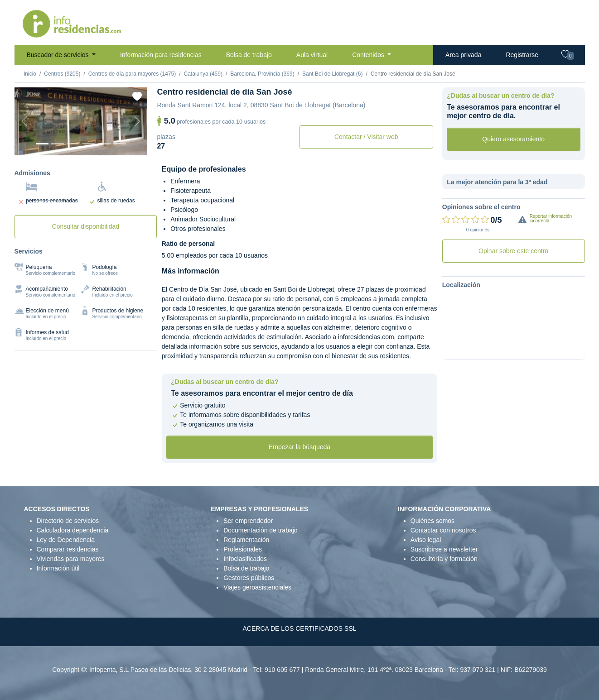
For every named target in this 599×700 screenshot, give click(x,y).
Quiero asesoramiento (513, 139)
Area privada (463, 55)
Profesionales (243, 549)
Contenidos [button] (369, 55)
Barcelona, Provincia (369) (262, 74)
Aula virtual (312, 55)
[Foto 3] (73, 144)
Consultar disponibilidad (86, 226)
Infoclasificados (245, 559)
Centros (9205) (62, 74)
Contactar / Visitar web (366, 137)
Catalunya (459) (203, 74)
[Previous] (24, 121)
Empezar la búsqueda (299, 447)
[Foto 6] (120, 144)
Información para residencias (161, 55)
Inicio (30, 74)
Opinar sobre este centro (513, 251)
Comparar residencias (68, 549)
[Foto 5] (104, 144)
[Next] (137, 121)
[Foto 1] (42, 144)
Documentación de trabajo (260, 530)
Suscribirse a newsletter (444, 549)
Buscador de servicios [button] (59, 55)
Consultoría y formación (444, 559)
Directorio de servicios (68, 521)
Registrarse (522, 55)
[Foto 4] (88, 144)
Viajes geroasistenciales (257, 587)
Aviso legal (426, 540)
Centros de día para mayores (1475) (132, 74)
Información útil (58, 568)
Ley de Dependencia (66, 540)
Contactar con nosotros (443, 530)
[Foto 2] (58, 144)
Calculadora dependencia (73, 530)
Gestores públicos (249, 578)
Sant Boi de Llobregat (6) (332, 74)
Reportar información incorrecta (551, 218)
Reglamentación (246, 540)
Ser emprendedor (248, 521)
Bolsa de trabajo (249, 55)
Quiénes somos (432, 521)
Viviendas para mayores (71, 559)
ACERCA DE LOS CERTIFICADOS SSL (299, 628)
